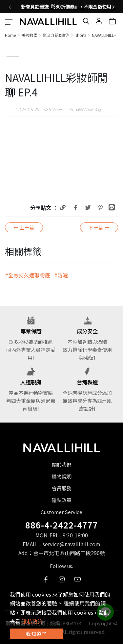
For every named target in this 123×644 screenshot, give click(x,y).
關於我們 (62, 464)
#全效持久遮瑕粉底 (28, 275)
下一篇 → (99, 227)
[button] (10, 7)
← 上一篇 (24, 227)
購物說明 (62, 476)
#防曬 (61, 275)
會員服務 (62, 488)
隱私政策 (62, 500)
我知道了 (36, 634)
